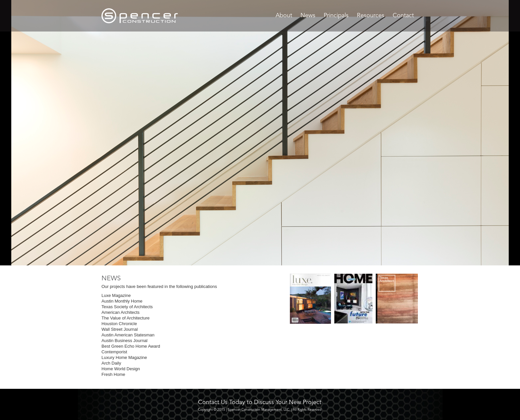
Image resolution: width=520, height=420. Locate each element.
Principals (336, 16)
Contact (403, 16)
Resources (371, 16)
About (284, 16)
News (308, 16)
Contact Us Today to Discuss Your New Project (260, 402)
